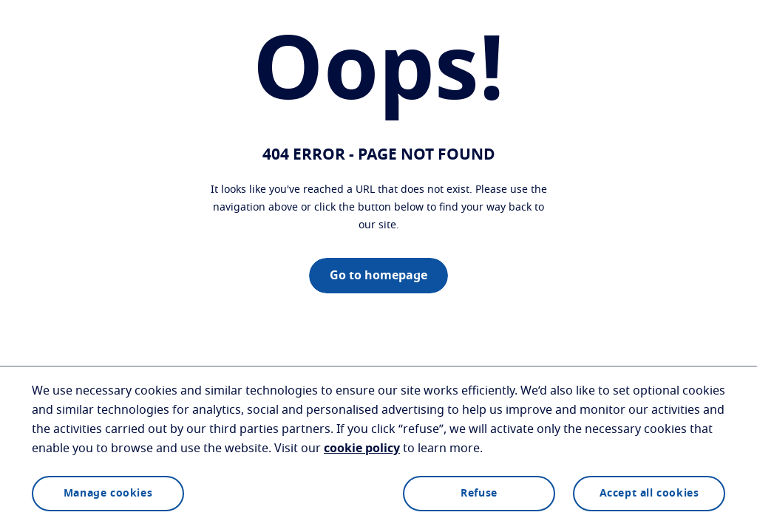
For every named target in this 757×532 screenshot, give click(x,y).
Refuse (479, 494)
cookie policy (362, 449)
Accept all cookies (649, 494)
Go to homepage (378, 276)
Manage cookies (108, 494)
